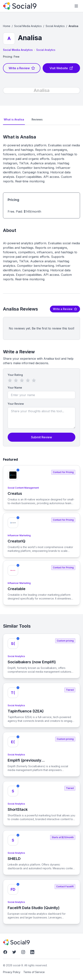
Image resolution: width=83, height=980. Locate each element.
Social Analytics (55, 26)
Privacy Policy (12, 972)
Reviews (37, 119)
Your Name (15, 388)
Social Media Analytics (28, 26)
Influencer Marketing (19, 535)
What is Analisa (14, 119)
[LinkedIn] (32, 952)
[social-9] (20, 6)
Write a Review (22, 68)
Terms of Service (34, 972)
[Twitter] (14, 952)
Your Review (16, 404)
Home (7, 26)
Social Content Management (23, 488)
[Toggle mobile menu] (76, 6)
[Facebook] (5, 952)
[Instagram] (23, 952)
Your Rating (15, 375)
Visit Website (61, 68)
